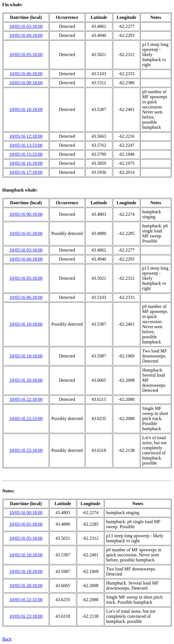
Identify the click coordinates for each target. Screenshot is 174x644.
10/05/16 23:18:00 (26, 450)
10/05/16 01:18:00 (26, 233)
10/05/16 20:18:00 (26, 380)
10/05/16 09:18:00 (26, 83)
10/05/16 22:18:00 (26, 399)
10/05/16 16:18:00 (26, 163)
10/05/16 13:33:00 (26, 145)
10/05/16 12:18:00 (26, 136)
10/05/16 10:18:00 (26, 109)
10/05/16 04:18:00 (26, 35)
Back (7, 639)
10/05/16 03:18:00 (26, 26)
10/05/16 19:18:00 (26, 356)
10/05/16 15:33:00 (26, 154)
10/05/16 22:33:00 (26, 418)
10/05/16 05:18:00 (26, 55)
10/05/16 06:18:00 (26, 74)
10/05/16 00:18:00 (26, 214)
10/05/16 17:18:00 (26, 172)
